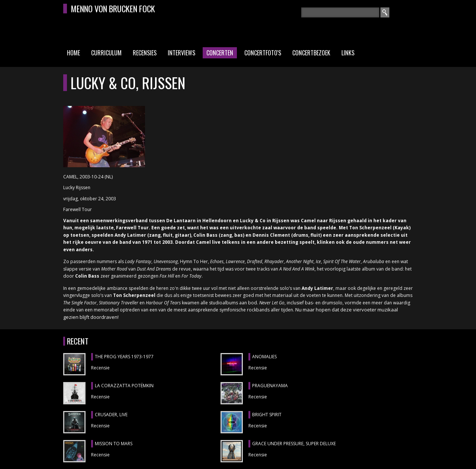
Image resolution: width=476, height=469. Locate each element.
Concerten (220, 53)
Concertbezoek (311, 53)
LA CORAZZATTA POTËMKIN (124, 386)
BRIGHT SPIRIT (267, 415)
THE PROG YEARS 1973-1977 (124, 357)
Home (73, 53)
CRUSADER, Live (111, 415)
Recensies (145, 53)
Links (348, 53)
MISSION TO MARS (114, 444)
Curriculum (106, 53)
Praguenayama (270, 386)
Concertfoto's (263, 53)
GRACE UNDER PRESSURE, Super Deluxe (294, 444)
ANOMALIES (264, 357)
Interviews (181, 53)
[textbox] (340, 12)
